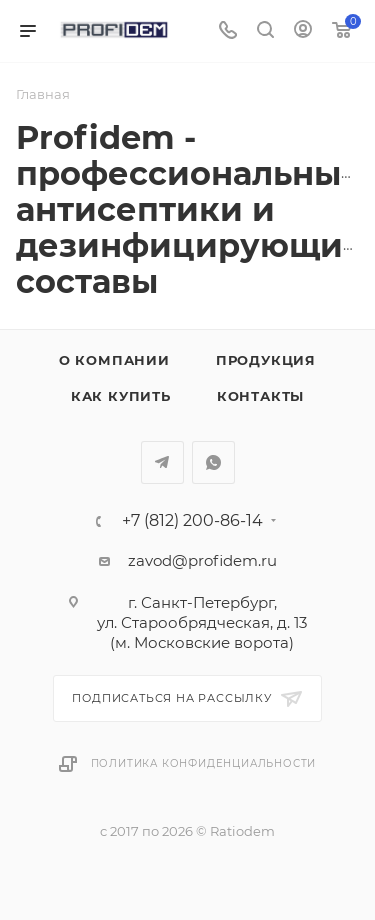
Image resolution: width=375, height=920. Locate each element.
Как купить (121, 396)
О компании (114, 360)
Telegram (162, 462)
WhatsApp (213, 462)
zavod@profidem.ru (202, 560)
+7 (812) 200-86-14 (192, 521)
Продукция (266, 360)
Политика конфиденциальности (204, 763)
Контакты (260, 396)
